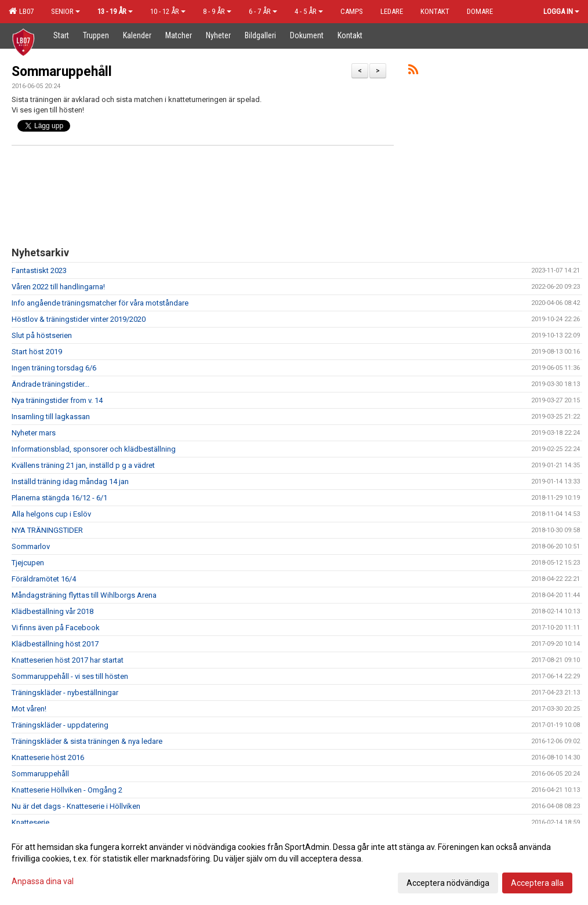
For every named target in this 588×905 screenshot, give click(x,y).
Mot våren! (29, 709)
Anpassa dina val (43, 881)
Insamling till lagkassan (51, 417)
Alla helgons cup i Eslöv (51, 514)
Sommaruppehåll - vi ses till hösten (70, 676)
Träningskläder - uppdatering (60, 725)
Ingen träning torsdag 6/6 (54, 368)
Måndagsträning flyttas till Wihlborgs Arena (84, 595)
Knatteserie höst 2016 (48, 757)
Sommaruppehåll (62, 72)
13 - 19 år (115, 11)
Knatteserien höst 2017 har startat (68, 660)
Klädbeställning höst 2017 (55, 644)
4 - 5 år (309, 11)
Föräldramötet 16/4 (44, 579)
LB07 (21, 11)
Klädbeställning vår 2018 (52, 611)
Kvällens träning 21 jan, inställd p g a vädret (83, 465)
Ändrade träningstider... (50, 384)
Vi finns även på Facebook (56, 628)
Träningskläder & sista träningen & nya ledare (87, 741)
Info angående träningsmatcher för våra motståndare (100, 303)
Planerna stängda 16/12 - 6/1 (59, 498)
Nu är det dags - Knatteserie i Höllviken (76, 806)
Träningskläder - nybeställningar (65, 693)
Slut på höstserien (42, 335)
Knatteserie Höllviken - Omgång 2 (67, 790)
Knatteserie (30, 822)
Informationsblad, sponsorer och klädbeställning (94, 449)
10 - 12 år (168, 11)
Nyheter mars (34, 433)
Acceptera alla (537, 883)
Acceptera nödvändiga (448, 883)
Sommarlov (31, 546)
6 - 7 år (263, 11)
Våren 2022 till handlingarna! (58, 287)
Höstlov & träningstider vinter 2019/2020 (79, 319)
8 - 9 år (217, 11)
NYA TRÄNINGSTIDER (47, 530)
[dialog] (294, 864)
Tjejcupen (28, 563)
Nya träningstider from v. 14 (57, 400)
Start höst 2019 (37, 352)
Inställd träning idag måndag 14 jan (70, 481)
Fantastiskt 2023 (39, 270)
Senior (66, 11)
